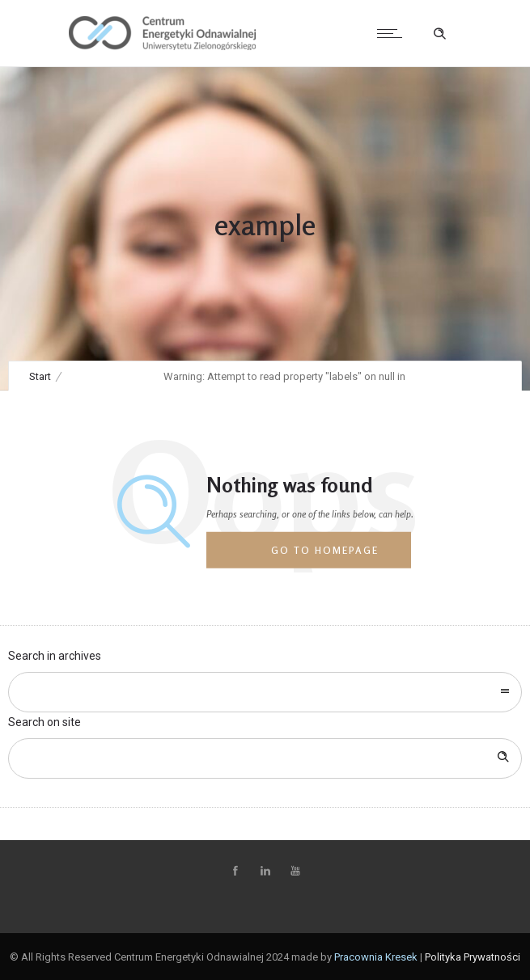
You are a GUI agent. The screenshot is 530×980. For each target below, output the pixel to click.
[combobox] (265, 692)
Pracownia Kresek (376, 957)
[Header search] (439, 34)
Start (40, 376)
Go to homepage (325, 550)
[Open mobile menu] (393, 33)
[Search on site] (265, 758)
